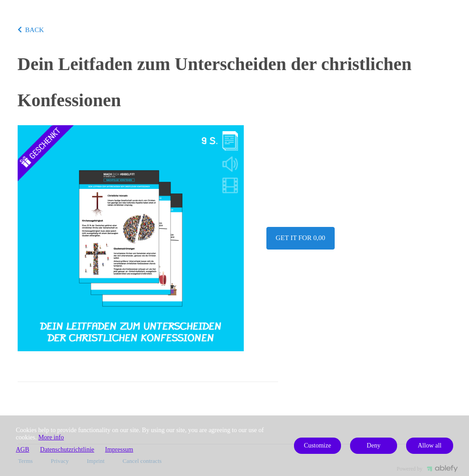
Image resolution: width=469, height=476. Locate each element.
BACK (31, 30)
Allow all (430, 445)
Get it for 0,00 (301, 238)
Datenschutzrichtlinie (67, 450)
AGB (23, 450)
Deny (374, 445)
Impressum (119, 450)
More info (51, 437)
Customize (317, 445)
